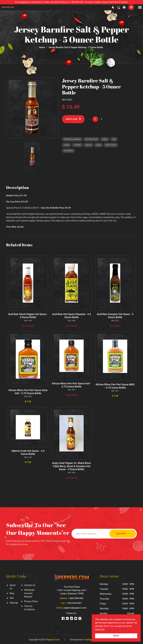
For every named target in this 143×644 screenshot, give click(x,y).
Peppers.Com (53, 639)
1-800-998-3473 (77, 2)
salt (115, 139)
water (67, 145)
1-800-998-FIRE (76, 597)
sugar (106, 139)
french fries (112, 145)
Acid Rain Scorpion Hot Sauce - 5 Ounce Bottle (115, 316)
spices (89, 145)
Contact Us (30, 584)
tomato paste (92, 139)
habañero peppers (72, 139)
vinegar (78, 145)
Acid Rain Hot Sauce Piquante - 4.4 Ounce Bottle (71, 316)
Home (42, 47)
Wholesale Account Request (29, 593)
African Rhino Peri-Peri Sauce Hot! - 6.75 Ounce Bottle (71, 385)
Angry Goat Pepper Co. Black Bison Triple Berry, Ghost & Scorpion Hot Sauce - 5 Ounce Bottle (71, 466)
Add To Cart (74, 119)
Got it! (116, 636)
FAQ (12, 597)
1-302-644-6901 (74, 602)
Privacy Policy (31, 601)
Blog (12, 593)
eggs (99, 145)
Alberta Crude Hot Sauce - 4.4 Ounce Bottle (28, 452)
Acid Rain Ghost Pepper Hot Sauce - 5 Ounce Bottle (28, 316)
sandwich (69, 151)
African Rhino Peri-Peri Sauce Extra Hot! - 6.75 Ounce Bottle (28, 391)
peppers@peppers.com (75, 607)
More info (100, 629)
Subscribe (121, 533)
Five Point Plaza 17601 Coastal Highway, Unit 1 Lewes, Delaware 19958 (72, 589)
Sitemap (14, 602)
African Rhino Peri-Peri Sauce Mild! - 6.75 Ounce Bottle (115, 386)
